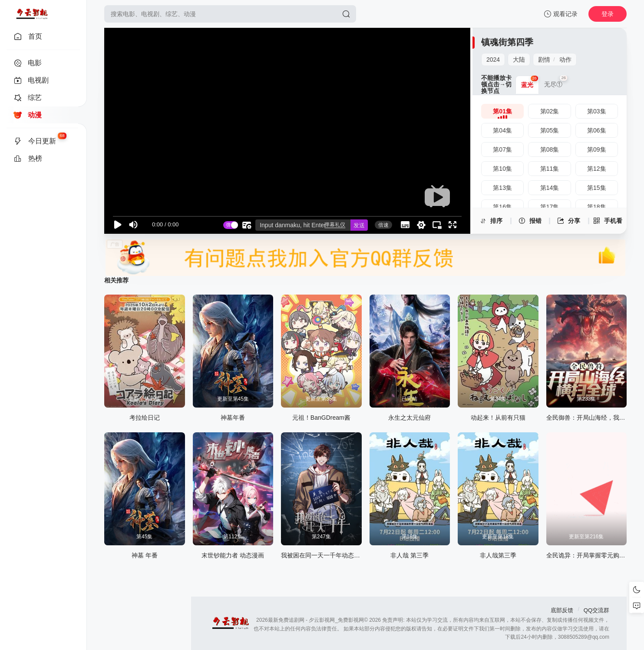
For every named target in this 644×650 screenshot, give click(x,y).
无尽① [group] (556, 82)
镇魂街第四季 (507, 42)
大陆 (519, 60)
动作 (565, 60)
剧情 (544, 60)
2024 (493, 60)
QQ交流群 (596, 610)
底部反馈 (562, 610)
